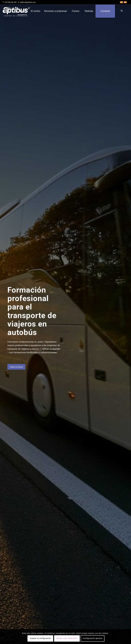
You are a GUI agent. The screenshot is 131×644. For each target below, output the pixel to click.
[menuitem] (22, 11)
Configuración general (93, 638)
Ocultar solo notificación (67, 638)
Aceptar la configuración (40, 638)
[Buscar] (122, 11)
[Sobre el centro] (16, 367)
